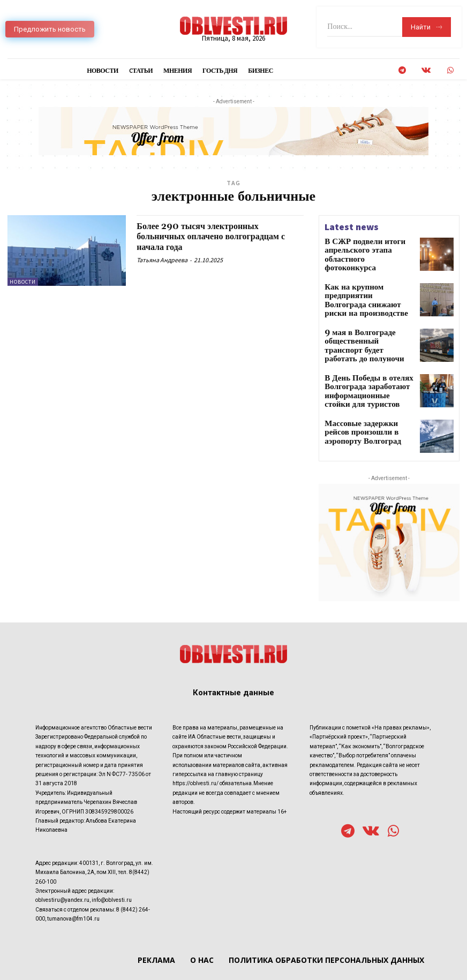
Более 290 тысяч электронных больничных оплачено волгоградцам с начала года (217, 237)
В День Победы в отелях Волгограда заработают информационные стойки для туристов (367, 377)
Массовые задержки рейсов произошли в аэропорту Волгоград (364, 415)
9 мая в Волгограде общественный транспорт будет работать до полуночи (364, 332)
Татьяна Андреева (162, 260)
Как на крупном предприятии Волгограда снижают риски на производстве (369, 290)
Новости (23, 282)
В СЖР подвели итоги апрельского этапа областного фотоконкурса (368, 249)
